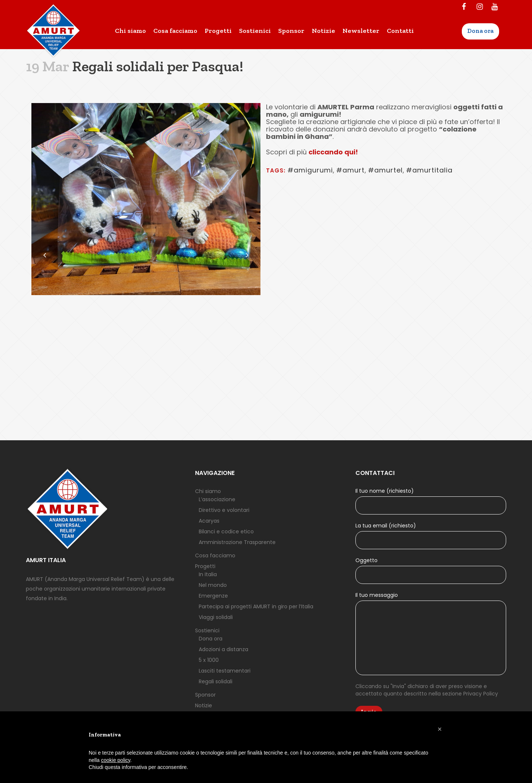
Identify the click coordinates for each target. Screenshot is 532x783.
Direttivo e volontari (224, 510)
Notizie (204, 705)
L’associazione (217, 499)
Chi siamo (208, 491)
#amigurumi (310, 170)
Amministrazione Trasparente (237, 542)
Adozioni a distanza (224, 649)
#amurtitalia (429, 170)
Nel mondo (213, 585)
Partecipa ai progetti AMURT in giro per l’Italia (256, 606)
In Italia (208, 574)
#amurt (350, 170)
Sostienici (207, 630)
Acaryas (209, 521)
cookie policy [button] (115, 760)
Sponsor (205, 695)
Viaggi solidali (216, 617)
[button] (440, 729)
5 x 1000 (209, 660)
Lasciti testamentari (225, 671)
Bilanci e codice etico (226, 531)
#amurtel (385, 170)
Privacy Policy (481, 694)
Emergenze (213, 596)
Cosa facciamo (215, 555)
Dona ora (211, 639)
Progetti (205, 566)
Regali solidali (216, 681)
